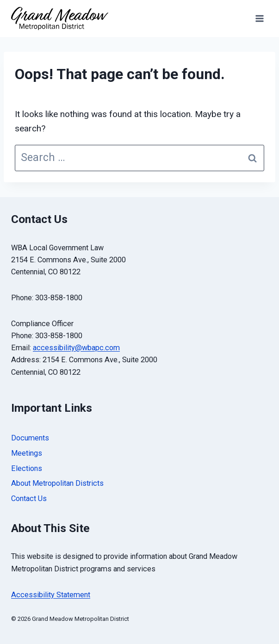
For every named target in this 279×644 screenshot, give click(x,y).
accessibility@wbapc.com (76, 348)
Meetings (27, 453)
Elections (27, 468)
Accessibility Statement (51, 595)
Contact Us (29, 498)
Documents (30, 438)
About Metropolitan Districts (57, 483)
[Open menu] (259, 18)
